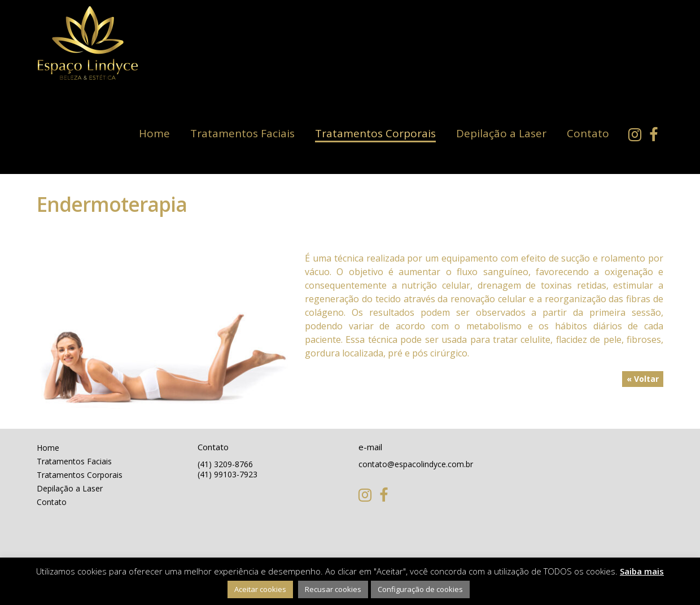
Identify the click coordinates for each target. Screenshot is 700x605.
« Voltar (643, 379)
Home (154, 133)
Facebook (656, 135)
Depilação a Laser (501, 133)
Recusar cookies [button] (333, 589)
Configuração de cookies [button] (420, 589)
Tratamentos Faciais (242, 133)
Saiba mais (642, 571)
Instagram (638, 135)
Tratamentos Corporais (375, 133)
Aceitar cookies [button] (260, 589)
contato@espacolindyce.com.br (416, 464)
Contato (588, 133)
